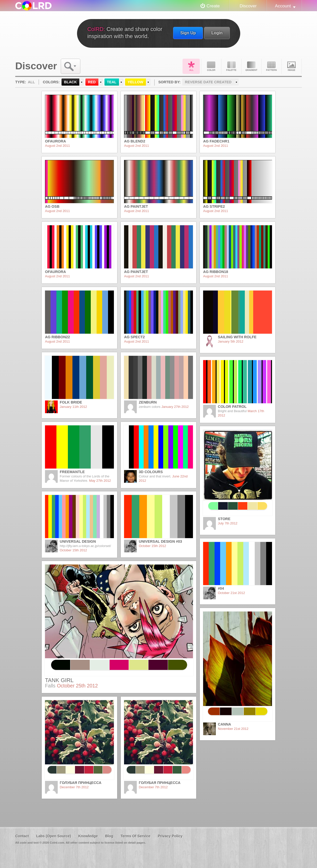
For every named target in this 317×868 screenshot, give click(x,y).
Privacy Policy (170, 836)
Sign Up (188, 33)
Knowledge (88, 836)
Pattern (271, 66)
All (191, 66)
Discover (248, 6)
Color (211, 66)
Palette (231, 66)
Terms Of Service (135, 836)
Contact (22, 836)
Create (213, 6)
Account (283, 6)
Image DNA (292, 66)
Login (217, 33)
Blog (109, 836)
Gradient (251, 66)
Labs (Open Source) (54, 836)
